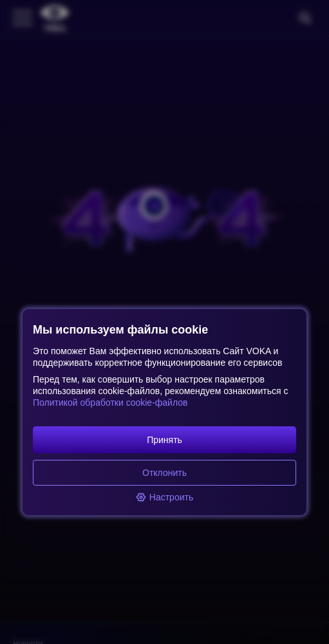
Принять (164, 440)
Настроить (164, 497)
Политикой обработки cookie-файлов (110, 402)
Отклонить (164, 473)
